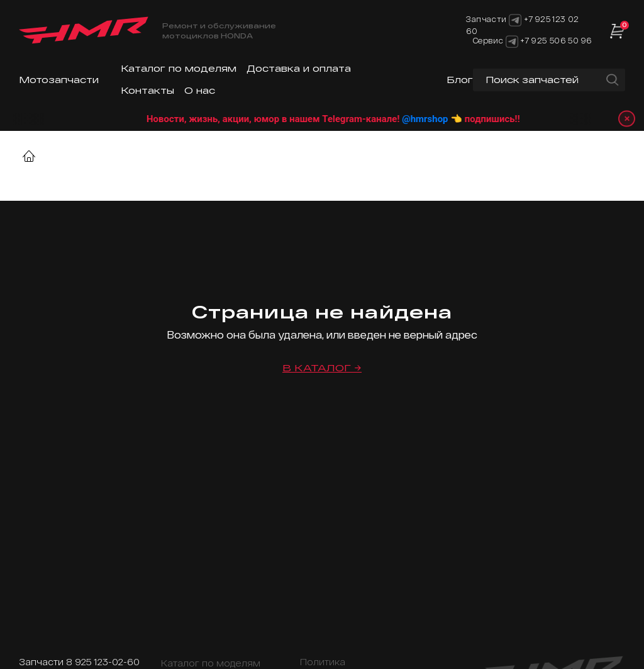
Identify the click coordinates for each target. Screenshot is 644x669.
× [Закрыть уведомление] (626, 119)
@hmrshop (441, 119)
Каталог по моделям (179, 68)
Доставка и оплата (299, 68)
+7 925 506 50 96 (556, 40)
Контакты (147, 90)
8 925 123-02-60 (103, 662)
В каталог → (322, 368)
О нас (200, 90)
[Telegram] (512, 40)
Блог (460, 80)
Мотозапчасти (59, 80)
